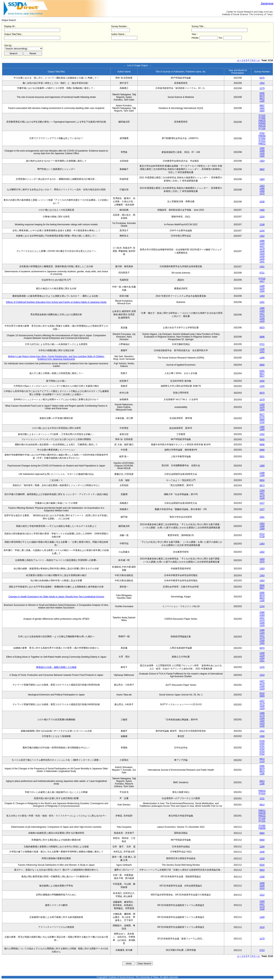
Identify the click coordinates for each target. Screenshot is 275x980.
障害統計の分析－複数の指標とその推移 (56, 667)
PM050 (262, 136)
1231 (262, 799)
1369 (262, 191)
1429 (262, 254)
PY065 (262, 118)
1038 (262, 202)
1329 (262, 859)
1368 (262, 188)
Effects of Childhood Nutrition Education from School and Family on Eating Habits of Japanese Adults (56, 302)
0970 (262, 328)
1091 (262, 517)
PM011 (262, 810)
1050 (262, 381)
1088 (262, 241)
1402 (262, 108)
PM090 (262, 828)
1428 (262, 153)
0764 (262, 133)
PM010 (262, 791)
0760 (262, 744)
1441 (262, 262)
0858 (262, 840)
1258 (262, 877)
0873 (262, 486)
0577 (262, 414)
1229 (262, 288)
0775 (262, 417)
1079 (262, 400)
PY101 (262, 821)
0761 (262, 746)
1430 (262, 726)
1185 (262, 101)
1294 (262, 291)
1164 (262, 243)
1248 (262, 225)
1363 (262, 161)
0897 (262, 106)
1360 (262, 148)
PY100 (262, 129)
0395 (262, 93)
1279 (262, 88)
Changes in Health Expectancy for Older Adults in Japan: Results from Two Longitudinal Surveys (56, 597)
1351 (262, 302)
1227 (262, 246)
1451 (262, 267)
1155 (262, 386)
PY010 (262, 279)
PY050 (262, 138)
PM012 (262, 144)
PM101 (262, 816)
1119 (262, 761)
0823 (262, 98)
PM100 (262, 126)
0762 (262, 749)
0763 (262, 752)
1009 (262, 886)
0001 (262, 457)
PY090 (262, 826)
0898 (262, 337)
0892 (262, 169)
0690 (262, 450)
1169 (262, 286)
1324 (262, 217)
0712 (262, 534)
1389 (262, 151)
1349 (262, 251)
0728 (262, 537)
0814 (262, 759)
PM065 (262, 123)
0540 (262, 439)
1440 (262, 259)
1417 (262, 281)
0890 (262, 365)
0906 (262, 585)
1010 (262, 888)
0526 (262, 865)
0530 (262, 693)
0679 (262, 96)
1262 (262, 236)
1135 (262, 349)
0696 (262, 445)
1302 (262, 552)
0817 (262, 376)
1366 (262, 358)
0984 (262, 833)
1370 (262, 194)
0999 (262, 696)
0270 (262, 78)
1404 (262, 111)
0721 (262, 273)
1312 (262, 895)
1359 (262, 296)
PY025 (262, 115)
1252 (262, 352)
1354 (262, 83)
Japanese (267, 3)
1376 (262, 667)
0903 (262, 870)
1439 (262, 257)
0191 (262, 371)
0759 (262, 741)
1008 (262, 883)
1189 (262, 475)
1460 (262, 156)
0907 (262, 588)
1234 (262, 231)
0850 (262, 480)
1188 (262, 473)
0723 (262, 950)
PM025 (262, 121)
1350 (262, 643)
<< (238, 60)
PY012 (262, 141)
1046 (262, 852)
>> (259, 60)
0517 (262, 373)
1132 (262, 422)
